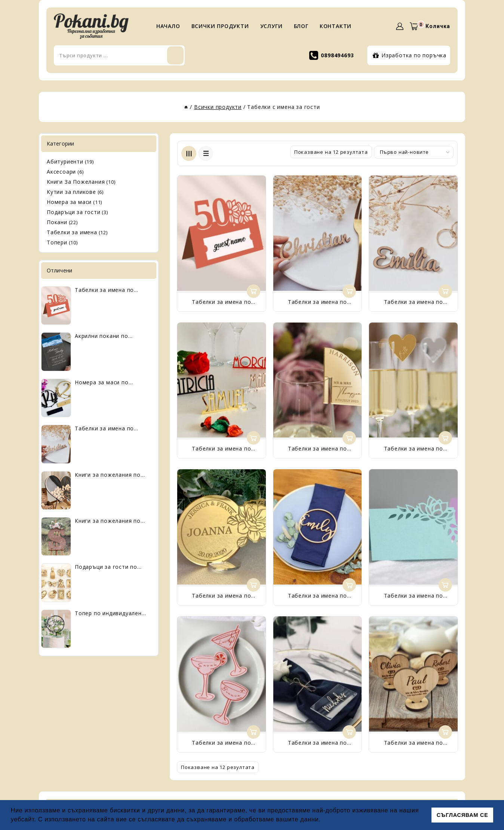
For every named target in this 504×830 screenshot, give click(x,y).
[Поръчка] (414, 152)
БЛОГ (301, 26)
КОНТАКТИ (336, 26)
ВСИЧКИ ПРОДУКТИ (220, 26)
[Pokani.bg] (91, 26)
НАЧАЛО (168, 26)
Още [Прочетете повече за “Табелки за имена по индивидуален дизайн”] (253, 291)
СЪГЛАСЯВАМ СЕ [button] (462, 815)
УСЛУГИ (271, 26)
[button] (324, 820)
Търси (258, 55)
